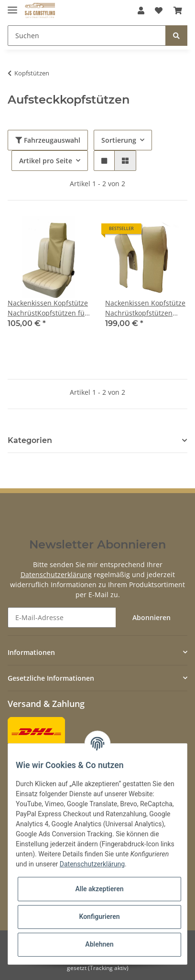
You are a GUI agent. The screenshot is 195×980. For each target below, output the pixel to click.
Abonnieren (152, 617)
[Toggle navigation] (12, 6)
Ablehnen (99, 944)
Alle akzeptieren (99, 889)
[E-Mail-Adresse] (62, 617)
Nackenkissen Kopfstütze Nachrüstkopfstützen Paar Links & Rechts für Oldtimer (145, 308)
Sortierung (119, 140)
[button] (141, 11)
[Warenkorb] (178, 11)
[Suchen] (87, 36)
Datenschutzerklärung (56, 574)
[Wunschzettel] (159, 11)
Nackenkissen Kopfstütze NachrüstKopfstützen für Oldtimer (48, 308)
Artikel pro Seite (46, 161)
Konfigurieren (99, 917)
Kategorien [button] (30, 440)
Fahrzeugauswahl (48, 140)
